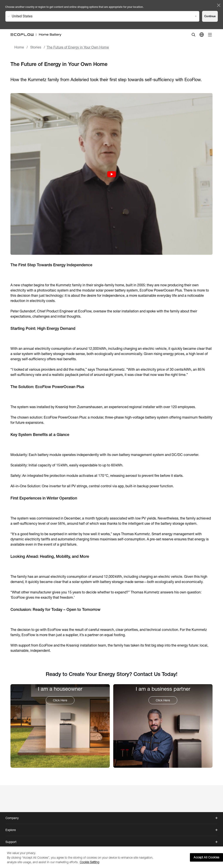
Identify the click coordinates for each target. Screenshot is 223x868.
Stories (36, 47)
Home (19, 47)
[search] (193, 35)
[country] (202, 35)
